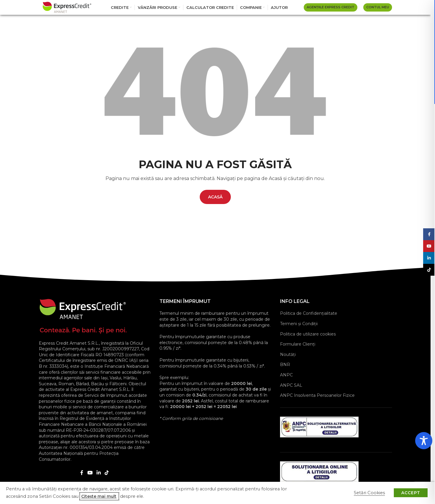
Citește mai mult (99, 496)
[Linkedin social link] (99, 473)
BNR (285, 365)
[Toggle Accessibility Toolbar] (424, 441)
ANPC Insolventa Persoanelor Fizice (317, 395)
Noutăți (288, 354)
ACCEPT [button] (411, 493)
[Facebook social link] (82, 473)
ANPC (286, 375)
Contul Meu (378, 7)
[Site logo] (67, 7)
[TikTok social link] (107, 473)
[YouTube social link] (90, 473)
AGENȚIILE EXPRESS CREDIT (331, 7)
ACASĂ (215, 197)
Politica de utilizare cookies (308, 334)
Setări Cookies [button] (369, 493)
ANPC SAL (291, 385)
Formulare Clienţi (298, 344)
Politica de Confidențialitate (309, 313)
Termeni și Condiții (299, 324)
